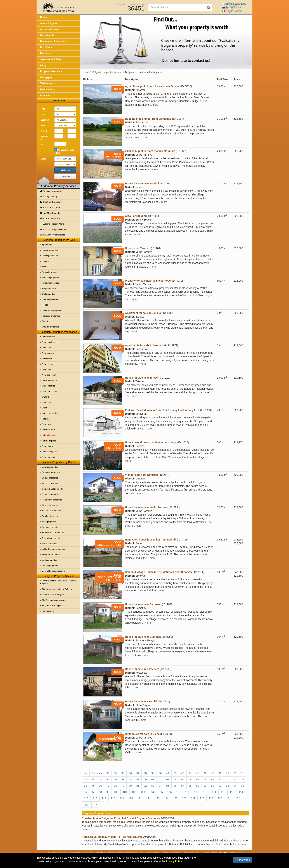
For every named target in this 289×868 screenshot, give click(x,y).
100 (116, 792)
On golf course (49, 386)
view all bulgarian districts (54, 571)
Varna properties (49, 544)
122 (148, 798)
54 (100, 779)
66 (190, 779)
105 (161, 792)
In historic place (49, 441)
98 (100, 792)
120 (131, 798)
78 (115, 786)
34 (115, 773)
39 (153, 773)
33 (108, 773)
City (42, 114)
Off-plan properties (50, 327)
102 (134, 792)
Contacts (45, 95)
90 (205, 786)
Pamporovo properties (52, 500)
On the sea (47, 348)
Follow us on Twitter (50, 207)
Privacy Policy (174, 861)
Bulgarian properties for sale (131, 4)
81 (138, 786)
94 (235, 786)
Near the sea (48, 353)
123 (157, 798)
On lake (46, 397)
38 (145, 773)
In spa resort (48, 369)
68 (205, 779)
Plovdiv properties (50, 505)
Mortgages (46, 77)
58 (130, 779)
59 (138, 779)
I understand (243, 860)
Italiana (232, 11)
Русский (231, 7)
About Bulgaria (49, 23)
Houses (45, 261)
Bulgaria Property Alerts (52, 224)
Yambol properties (50, 565)
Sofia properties (49, 522)
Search (65, 170)
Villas (44, 266)
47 (213, 773)
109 (196, 792)
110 (205, 792)
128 (202, 798)
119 (122, 798)
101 (125, 792)
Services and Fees (51, 59)
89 (198, 786)
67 (198, 779)
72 (235, 779)
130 (220, 798)
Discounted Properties (53, 41)
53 (93, 779)
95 (243, 786)
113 (232, 792)
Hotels (45, 305)
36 (130, 773)
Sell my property (49, 197)
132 (238, 798)
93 (228, 786)
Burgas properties (50, 478)
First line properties (51, 278)
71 (228, 779)
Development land (50, 256)
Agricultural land (49, 272)
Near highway (48, 446)
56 (115, 779)
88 (190, 786)
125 (175, 798)
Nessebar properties (51, 494)
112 (223, 792)
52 (86, 779)
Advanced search (50, 29)
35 (123, 773)
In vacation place (50, 452)
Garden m (44, 138)
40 (160, 773)
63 (168, 779)
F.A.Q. (44, 65)
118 (113, 798)
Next (87, 805)
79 (123, 786)
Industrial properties (51, 316)
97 (93, 792)
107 (178, 792)
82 (145, 786)
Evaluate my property (51, 191)
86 (175, 786)
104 (152, 792)
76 (100, 786)
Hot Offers (46, 47)
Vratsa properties (50, 560)
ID (42, 144)
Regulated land (49, 288)
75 (93, 786)
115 (86, 798)
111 (214, 792)
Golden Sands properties (53, 489)
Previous (97, 773)
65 (183, 779)
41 (168, 773)
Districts (45, 53)
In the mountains (49, 380)
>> (95, 805)
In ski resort (47, 358)
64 (175, 779)
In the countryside (50, 413)
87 (183, 786)
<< (86, 773)
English (234, 4)
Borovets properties (51, 472)
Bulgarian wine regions (52, 606)
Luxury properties (50, 250)
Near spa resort (49, 375)
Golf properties (49, 294)
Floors (44, 125)
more (155, 105)
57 (123, 779)
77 (108, 786)
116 (95, 798)
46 (205, 773)
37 (138, 773)
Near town (47, 424)
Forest (45, 321)
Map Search (47, 35)
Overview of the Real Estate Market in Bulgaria (58, 582)
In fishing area (48, 430)
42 (175, 773)
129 (211, 798)
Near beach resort (50, 342)
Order (43, 159)
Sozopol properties (51, 527)
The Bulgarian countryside (54, 600)
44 (190, 773)
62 (160, 779)
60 (145, 779)
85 (168, 786)
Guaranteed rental (50, 299)
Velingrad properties (51, 555)
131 (229, 798)
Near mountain (49, 457)
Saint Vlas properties (51, 511)
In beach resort (49, 337)
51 (243, 773)
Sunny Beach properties (53, 533)
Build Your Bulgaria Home (53, 229)
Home (43, 17)
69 (213, 779)
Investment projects (51, 283)
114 (241, 792)
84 (160, 786)
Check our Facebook (51, 202)
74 (86, 786)
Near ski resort (49, 364)
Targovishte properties (52, 538)
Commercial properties (52, 310)
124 (166, 798)
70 (220, 779)
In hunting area (49, 435)
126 (184, 798)
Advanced (65, 176)
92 (220, 786)
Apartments (47, 245)
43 (183, 773)
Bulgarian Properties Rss (53, 235)
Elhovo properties (50, 483)
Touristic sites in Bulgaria (53, 595)
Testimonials (47, 83)
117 (104, 798)
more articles (48, 611)
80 (130, 786)
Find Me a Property (50, 213)
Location (45, 120)
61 (153, 779)
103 (143, 792)
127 (193, 798)
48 (220, 773)
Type (43, 109)
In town (45, 419)
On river (46, 408)
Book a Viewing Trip (50, 218)
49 (228, 773)
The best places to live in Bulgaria (57, 589)
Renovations (47, 89)
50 (235, 773)
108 (187, 792)
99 (108, 792)
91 (213, 786)
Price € (44, 131)
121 (140, 798)
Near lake (46, 402)
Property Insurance (51, 71)
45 (198, 773)
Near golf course (49, 391)
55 (108, 779)
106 (169, 792)
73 (243, 779)
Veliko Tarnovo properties (53, 549)
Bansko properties (50, 467)
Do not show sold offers (64, 151)
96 (86, 792)
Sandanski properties (52, 516)
